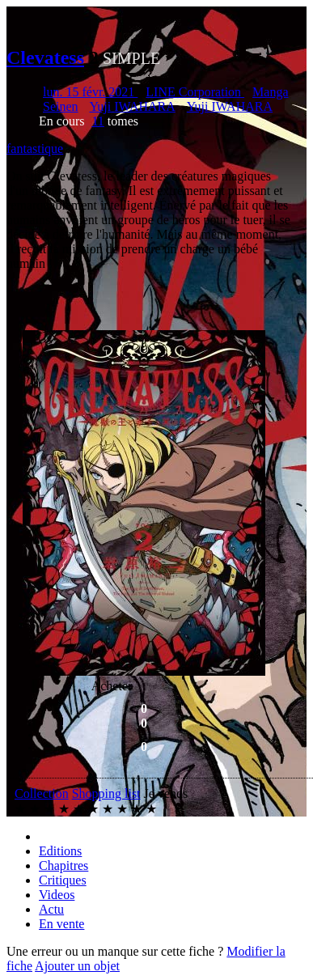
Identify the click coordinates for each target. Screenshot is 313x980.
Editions (60, 851)
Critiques (63, 880)
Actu (51, 909)
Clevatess (45, 57)
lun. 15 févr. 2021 (90, 92)
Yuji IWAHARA (133, 106)
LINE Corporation (195, 92)
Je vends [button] (166, 793)
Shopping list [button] (106, 793)
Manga (270, 92)
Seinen (61, 106)
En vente (61, 924)
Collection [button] (42, 793)
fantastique (35, 148)
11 (97, 121)
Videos (57, 895)
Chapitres (63, 865)
